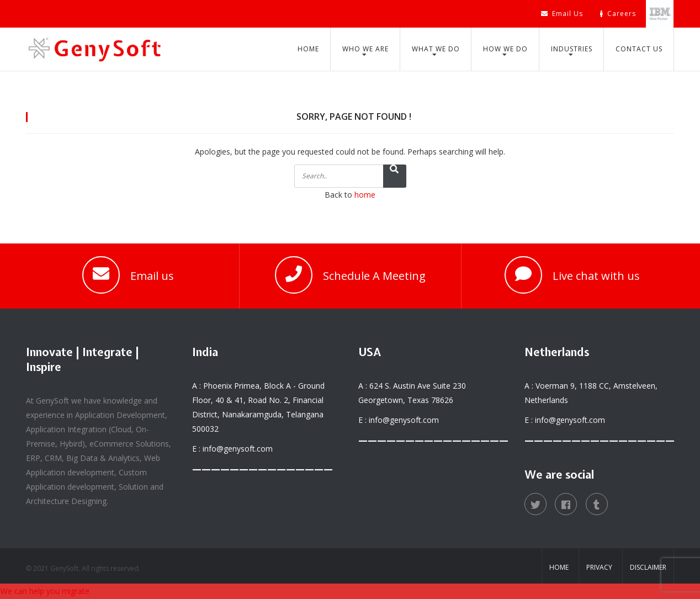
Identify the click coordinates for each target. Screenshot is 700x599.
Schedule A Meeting (374, 276)
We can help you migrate (45, 591)
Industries (572, 49)
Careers (618, 14)
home (365, 195)
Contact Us (639, 49)
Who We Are (365, 49)
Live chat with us (596, 276)
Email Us (562, 14)
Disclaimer (648, 567)
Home (308, 49)
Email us (152, 276)
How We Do (505, 49)
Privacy (599, 567)
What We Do (436, 49)
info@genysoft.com (238, 449)
